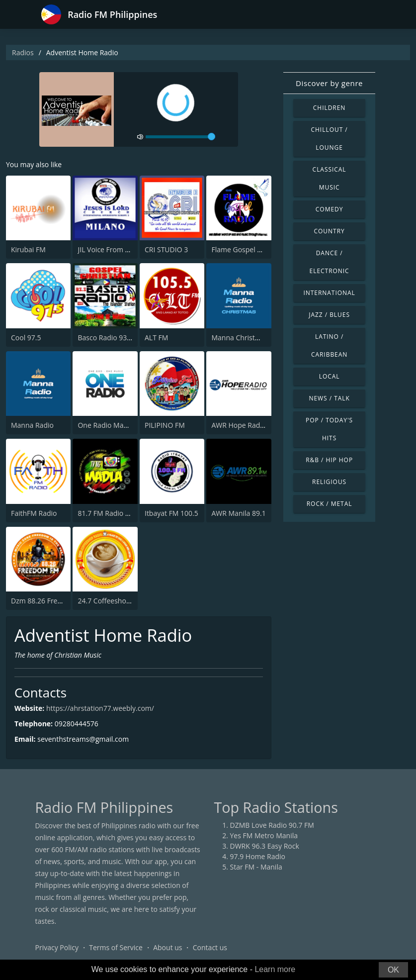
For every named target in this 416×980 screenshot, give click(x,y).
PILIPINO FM (165, 425)
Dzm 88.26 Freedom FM (49, 601)
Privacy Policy (57, 947)
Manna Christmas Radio (250, 338)
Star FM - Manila (256, 867)
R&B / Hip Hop (329, 460)
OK (393, 970)
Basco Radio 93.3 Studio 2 (119, 338)
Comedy (330, 209)
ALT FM (156, 338)
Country (330, 231)
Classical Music (330, 178)
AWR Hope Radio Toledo (250, 425)
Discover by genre (329, 83)
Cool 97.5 (26, 338)
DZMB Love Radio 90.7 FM (272, 825)
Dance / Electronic (330, 262)
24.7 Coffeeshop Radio (114, 601)
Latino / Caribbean (329, 345)
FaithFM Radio (34, 513)
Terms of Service (116, 947)
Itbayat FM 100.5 (171, 513)
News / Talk (329, 398)
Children (330, 108)
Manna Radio (32, 425)
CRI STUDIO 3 (166, 249)
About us (167, 947)
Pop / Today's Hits (329, 429)
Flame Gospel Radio (243, 249)
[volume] (180, 137)
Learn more (275, 969)
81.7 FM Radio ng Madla (116, 513)
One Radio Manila (106, 425)
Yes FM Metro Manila (264, 835)
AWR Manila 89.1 (238, 513)
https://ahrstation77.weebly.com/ (100, 708)
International (329, 293)
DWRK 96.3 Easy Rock (265, 846)
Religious (329, 482)
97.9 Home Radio (258, 856)
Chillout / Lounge (330, 139)
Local (330, 376)
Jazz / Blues (329, 315)
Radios (23, 52)
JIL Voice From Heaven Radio (124, 249)
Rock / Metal (330, 504)
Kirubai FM (28, 249)
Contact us (210, 947)
